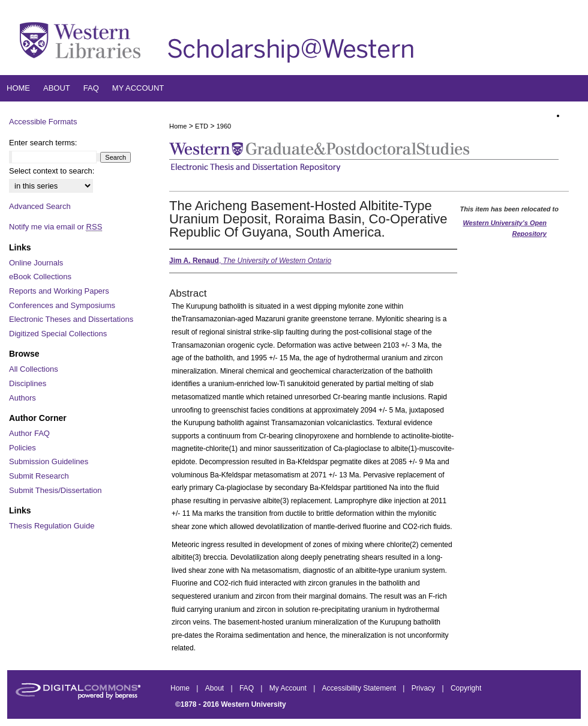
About (216, 688)
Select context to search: (52, 171)
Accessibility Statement (360, 688)
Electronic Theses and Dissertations (71, 319)
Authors (22, 398)
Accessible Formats (43, 122)
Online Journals (36, 263)
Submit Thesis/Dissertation (55, 490)
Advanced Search (40, 206)
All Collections (34, 369)
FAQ (247, 688)
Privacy (424, 688)
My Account (289, 688)
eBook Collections (40, 277)
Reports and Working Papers (59, 291)
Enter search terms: (43, 143)
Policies (22, 448)
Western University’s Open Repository (505, 228)
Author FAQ (29, 433)
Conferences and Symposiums (62, 305)
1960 (224, 126)
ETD (202, 126)
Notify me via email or (55, 227)
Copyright (466, 688)
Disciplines (28, 383)
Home (178, 126)
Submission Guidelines (49, 461)
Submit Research (39, 476)
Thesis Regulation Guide (52, 526)
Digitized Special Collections (58, 334)
